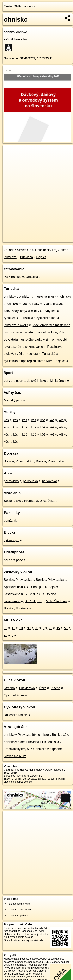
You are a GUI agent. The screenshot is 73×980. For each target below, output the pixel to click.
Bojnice (41, 257)
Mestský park (13, 400)
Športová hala (13, 587)
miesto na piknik (45, 297)
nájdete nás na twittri (19, 904)
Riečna (55, 688)
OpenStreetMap (31, 236)
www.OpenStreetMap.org (49, 959)
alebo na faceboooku (19, 910)
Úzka (43, 688)
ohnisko (29, 6)
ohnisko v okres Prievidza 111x (25, 742)
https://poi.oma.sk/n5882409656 (20, 239)
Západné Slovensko (18, 250)
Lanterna (32, 277)
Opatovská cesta (15, 695)
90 (29, 628)
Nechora (32, 354)
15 (6, 628)
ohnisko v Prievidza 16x (20, 735)
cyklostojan (12, 540)
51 (66, 628)
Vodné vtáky (31, 304)
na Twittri (40, 931)
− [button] (9, 158)
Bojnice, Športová (16, 608)
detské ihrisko (36, 381)
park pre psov (13, 381)
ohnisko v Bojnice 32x (53, 735)
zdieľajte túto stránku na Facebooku (26, 929)
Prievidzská (27, 688)
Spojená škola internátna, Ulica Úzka (29, 501)
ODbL (47, 962)
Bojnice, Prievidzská (18, 461)
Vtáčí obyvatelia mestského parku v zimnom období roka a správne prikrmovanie (35, 340)
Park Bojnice (13, 277)
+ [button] (9, 152)
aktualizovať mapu (25, 770)
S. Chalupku (36, 587)
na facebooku (30, 928)
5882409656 (11, 773)
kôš (6, 420)
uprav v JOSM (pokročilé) (50, 770)
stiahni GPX (10, 779)
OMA (17, 6)
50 (21, 628)
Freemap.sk (51, 236)
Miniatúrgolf (58, 381)
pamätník (10, 521)
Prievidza (27, 257)
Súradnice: (11, 58)
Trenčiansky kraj (46, 250)
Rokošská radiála (16, 715)
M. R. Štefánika (56, 601)
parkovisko (11, 481)
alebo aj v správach (18, 915)
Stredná (9, 688)
